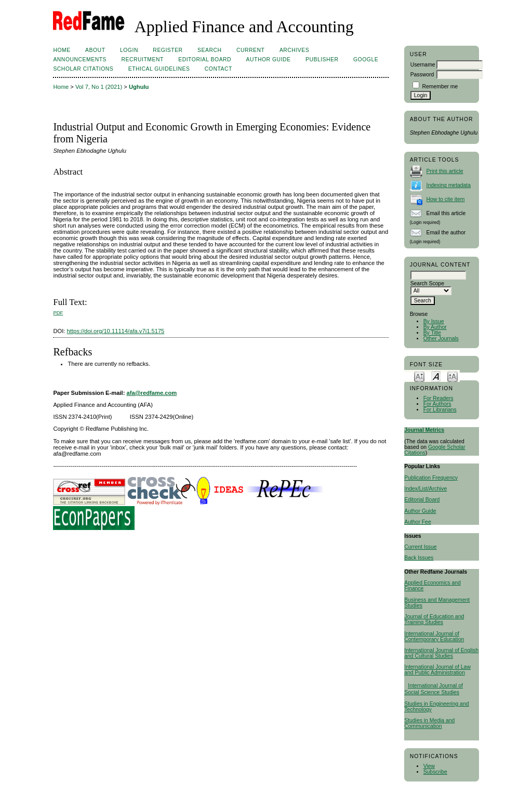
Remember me (440, 87)
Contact (218, 69)
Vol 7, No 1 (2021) (99, 87)
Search (209, 50)
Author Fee (417, 522)
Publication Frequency (431, 478)
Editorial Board (422, 500)
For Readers (438, 398)
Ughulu (139, 87)
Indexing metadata (449, 185)
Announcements (80, 59)
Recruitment (142, 59)
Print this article (445, 171)
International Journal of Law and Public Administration (437, 670)
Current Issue (420, 547)
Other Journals (441, 339)
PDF (58, 313)
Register (168, 50)
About (95, 50)
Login (129, 50)
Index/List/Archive (425, 489)
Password (422, 75)
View (429, 766)
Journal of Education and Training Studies (434, 619)
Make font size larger (453, 376)
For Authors (437, 404)
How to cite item (446, 199)
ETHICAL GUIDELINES (159, 69)
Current (250, 50)
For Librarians (440, 410)
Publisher (322, 59)
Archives (294, 50)
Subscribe (435, 772)
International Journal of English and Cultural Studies (441, 653)
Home (62, 50)
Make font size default (436, 376)
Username (423, 65)
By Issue (434, 321)
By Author (435, 327)
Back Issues (419, 558)
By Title (432, 333)
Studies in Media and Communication (429, 723)
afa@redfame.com (152, 393)
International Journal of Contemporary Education (434, 637)
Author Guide (420, 511)
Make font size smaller (419, 376)
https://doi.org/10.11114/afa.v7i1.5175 (116, 331)
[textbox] (438, 275)
